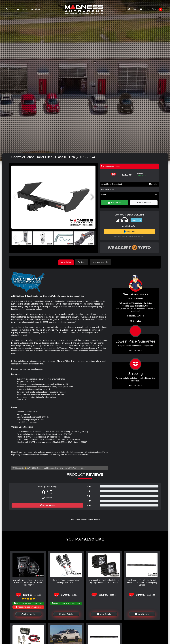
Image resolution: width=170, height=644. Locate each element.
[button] (92, 197)
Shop (10, 9)
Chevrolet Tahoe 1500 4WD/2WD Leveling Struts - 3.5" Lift (66, 581)
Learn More (137, 220)
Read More (136, 350)
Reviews (82, 262)
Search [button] (144, 9)
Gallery (35, 9)
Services (22, 9)
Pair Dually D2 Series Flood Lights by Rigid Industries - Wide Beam (104, 581)
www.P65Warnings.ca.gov (76, 468)
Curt (156, 195)
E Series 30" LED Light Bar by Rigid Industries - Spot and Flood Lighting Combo (142, 582)
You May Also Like (101, 262)
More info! (153, 184)
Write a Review (47, 505)
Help (132, 9)
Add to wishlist (144, 203)
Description (66, 262)
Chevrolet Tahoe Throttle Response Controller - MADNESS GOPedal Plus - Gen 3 (28, 582)
